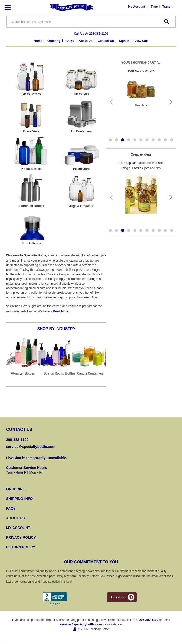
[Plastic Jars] (81, 154)
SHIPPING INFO (19, 499)
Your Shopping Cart (138, 63)
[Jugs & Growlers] (81, 191)
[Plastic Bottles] (31, 154)
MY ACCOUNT (18, 528)
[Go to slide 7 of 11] (147, 140)
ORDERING (16, 489)
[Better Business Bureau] (55, 599)
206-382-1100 (149, 620)
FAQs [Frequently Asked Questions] (70, 41)
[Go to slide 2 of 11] (116, 140)
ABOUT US (15, 518)
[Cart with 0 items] (141, 41)
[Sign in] (126, 41)
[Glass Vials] (31, 116)
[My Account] (137, 7)
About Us (86, 41)
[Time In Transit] (162, 7)
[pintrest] (122, 597)
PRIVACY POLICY (21, 537)
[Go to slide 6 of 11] (141, 140)
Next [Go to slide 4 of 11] (171, 102)
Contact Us (106, 41)
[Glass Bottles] (31, 79)
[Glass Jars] (81, 79)
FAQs (11, 508)
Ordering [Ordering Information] (54, 41)
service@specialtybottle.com (31, 447)
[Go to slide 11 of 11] (172, 140)
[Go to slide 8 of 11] (153, 140)
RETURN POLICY (21, 547)
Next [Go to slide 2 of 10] (101, 355)
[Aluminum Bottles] (31, 191)
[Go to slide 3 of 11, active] (123, 140)
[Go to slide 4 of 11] (129, 140)
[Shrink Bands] (31, 228)
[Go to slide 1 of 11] (110, 140)
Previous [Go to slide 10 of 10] (11, 355)
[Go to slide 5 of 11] (135, 140)
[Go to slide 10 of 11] (165, 140)
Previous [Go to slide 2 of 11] (111, 102)
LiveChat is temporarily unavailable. (37, 458)
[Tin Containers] (81, 116)
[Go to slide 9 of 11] (159, 140)
